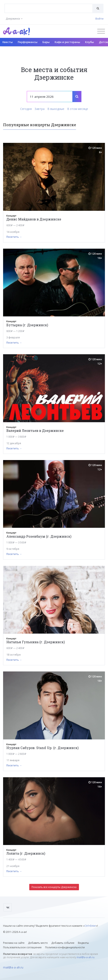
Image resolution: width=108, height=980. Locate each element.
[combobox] (49, 8)
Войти (99, 19)
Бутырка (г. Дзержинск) (27, 325)
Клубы (90, 42)
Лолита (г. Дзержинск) (26, 853)
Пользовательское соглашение (22, 947)
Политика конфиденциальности (65, 947)
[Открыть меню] (101, 31)
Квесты (8, 42)
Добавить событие (63, 943)
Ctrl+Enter (90, 926)
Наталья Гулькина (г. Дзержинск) (36, 642)
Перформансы (28, 42)
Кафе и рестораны (67, 42)
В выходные (56, 109)
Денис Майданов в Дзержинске (34, 219)
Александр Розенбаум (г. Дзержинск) (39, 536)
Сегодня (26, 109)
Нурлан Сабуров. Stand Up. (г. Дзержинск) (42, 748)
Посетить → (14, 237)
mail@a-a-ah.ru (86, 957)
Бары (46, 42)
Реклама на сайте (14, 943)
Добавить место (38, 943)
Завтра (40, 109)
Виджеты (83, 943)
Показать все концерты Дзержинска (54, 887)
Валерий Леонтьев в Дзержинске (35, 431)
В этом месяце (78, 109)
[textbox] (49, 5)
